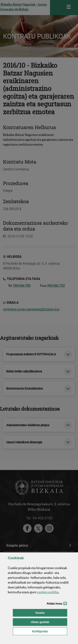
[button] (65, 603)
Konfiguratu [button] (50, 631)
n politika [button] (48, 592)
